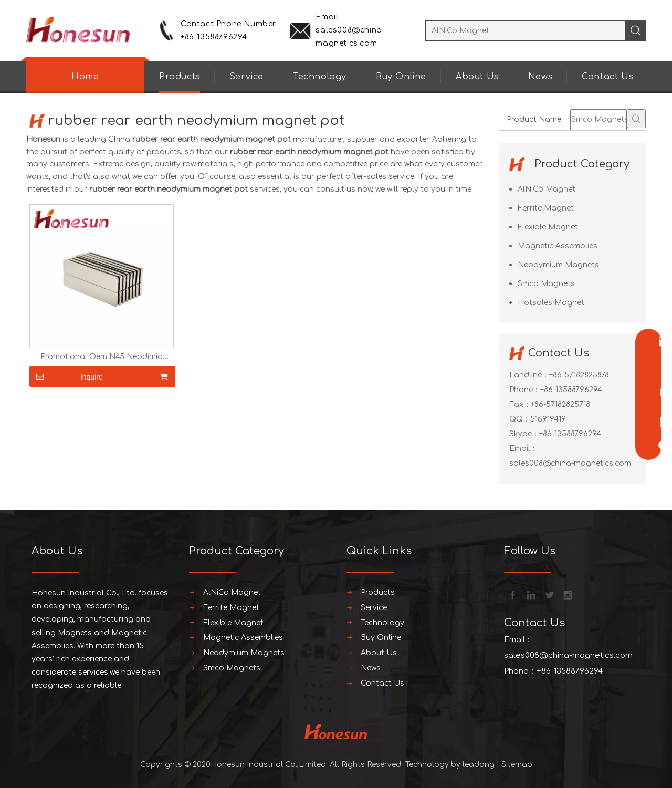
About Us (477, 77)
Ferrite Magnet (546, 208)
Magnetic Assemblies (558, 246)
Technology (320, 77)
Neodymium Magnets (558, 265)
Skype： (524, 434)
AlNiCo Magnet (547, 189)
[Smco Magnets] (598, 120)
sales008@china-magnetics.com (570, 463)
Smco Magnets (546, 284)
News (540, 77)
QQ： (520, 419)
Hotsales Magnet (551, 303)
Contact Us (607, 77)
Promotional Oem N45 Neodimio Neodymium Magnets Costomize (102, 357)
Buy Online (401, 77)
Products (180, 77)
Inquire (66, 376)
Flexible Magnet (548, 227)
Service (246, 77)
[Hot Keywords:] (636, 119)
